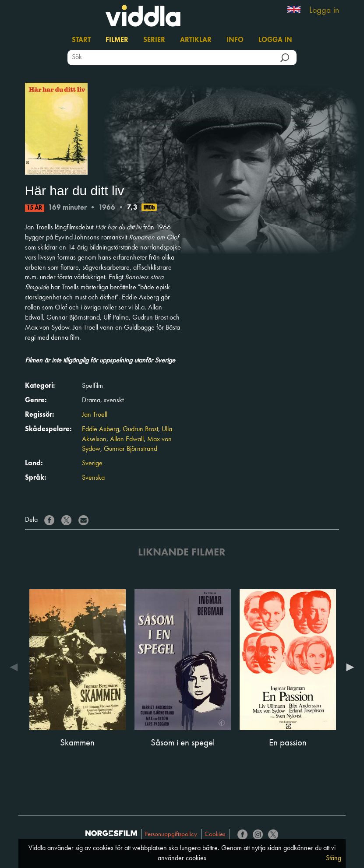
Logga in (324, 11)
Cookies (215, 835)
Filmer (117, 40)
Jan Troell (95, 415)
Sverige (92, 464)
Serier (154, 40)
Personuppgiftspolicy (171, 835)
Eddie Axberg (101, 429)
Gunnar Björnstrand (131, 449)
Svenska (93, 478)
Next (348, 667)
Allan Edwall (127, 439)
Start (81, 40)
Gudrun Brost (140, 429)
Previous (16, 667)
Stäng (334, 858)
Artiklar (196, 40)
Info (235, 40)
